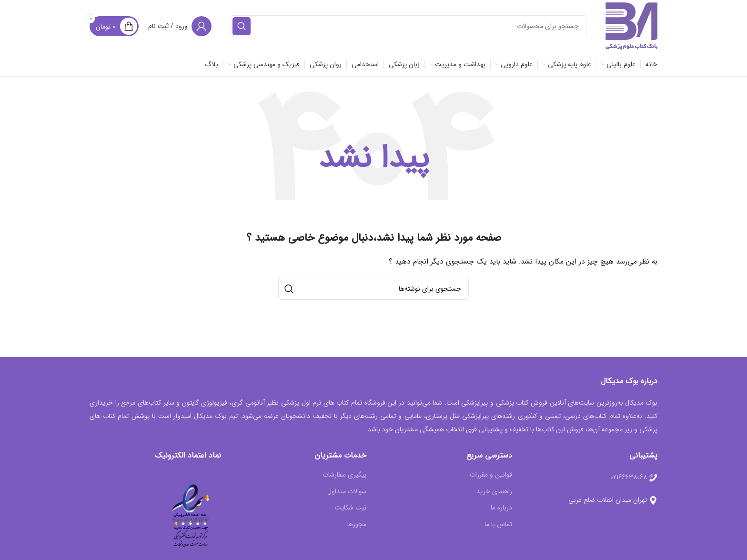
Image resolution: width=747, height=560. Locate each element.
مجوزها (357, 525)
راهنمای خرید (494, 492)
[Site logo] (631, 26)
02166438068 (629, 477)
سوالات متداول (347, 492)
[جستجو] (409, 26)
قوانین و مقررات (491, 475)
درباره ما (501, 508)
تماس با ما (498, 525)
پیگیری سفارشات (344, 475)
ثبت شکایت (351, 508)
